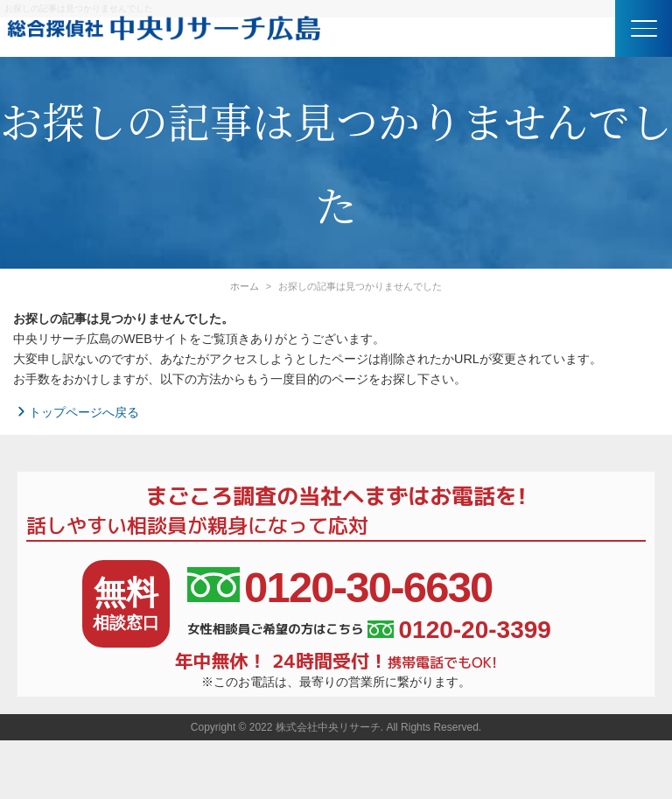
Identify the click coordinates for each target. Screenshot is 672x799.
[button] (644, 28)
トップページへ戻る (76, 412)
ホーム (245, 286)
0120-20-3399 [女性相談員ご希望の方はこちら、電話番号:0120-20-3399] (459, 630)
